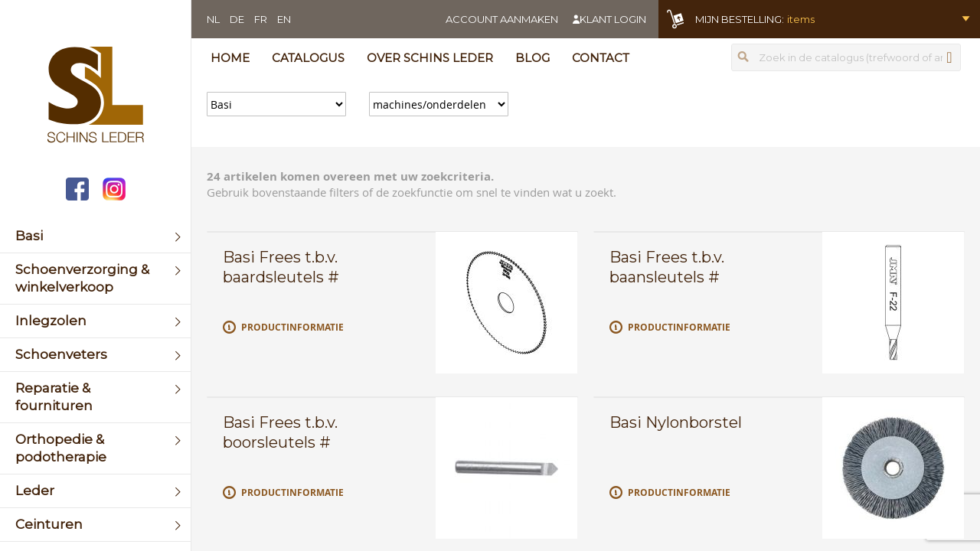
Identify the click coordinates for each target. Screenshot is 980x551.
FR (261, 19)
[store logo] (95, 96)
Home (230, 58)
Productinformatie (292, 327)
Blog (532, 58)
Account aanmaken (502, 19)
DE (237, 19)
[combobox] (846, 57)
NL (213, 19)
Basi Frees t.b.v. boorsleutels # (280, 432)
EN (284, 19)
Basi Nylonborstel (676, 422)
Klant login (613, 19)
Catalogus (308, 58)
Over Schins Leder (430, 58)
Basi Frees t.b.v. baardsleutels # (281, 267)
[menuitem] (95, 236)
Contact (601, 58)
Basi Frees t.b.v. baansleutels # (667, 267)
